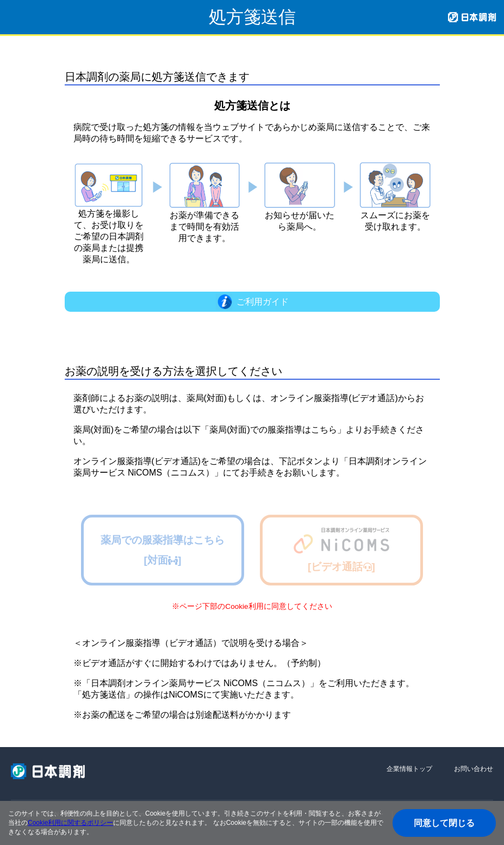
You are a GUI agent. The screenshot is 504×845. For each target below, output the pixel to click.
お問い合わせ (474, 769)
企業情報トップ (409, 769)
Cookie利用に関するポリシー (70, 823)
